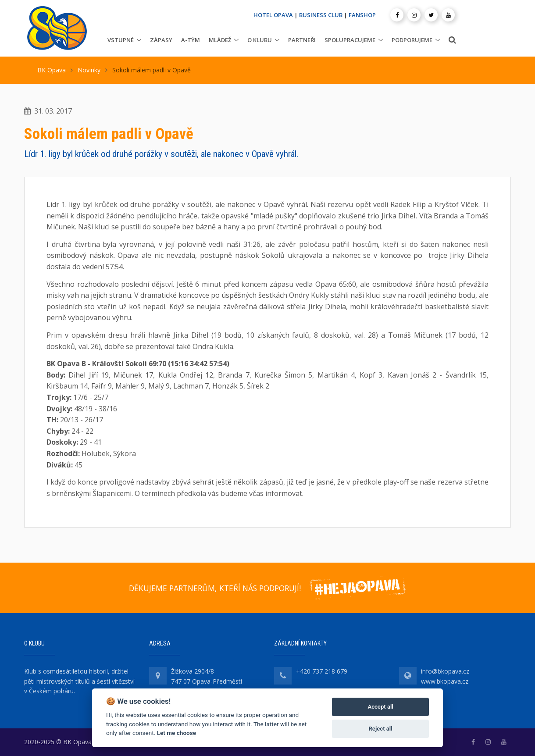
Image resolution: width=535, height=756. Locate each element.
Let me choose (177, 733)
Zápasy (161, 40)
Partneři (302, 40)
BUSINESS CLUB (321, 15)
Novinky (89, 70)
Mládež (220, 40)
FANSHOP (362, 15)
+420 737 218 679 (322, 671)
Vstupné (121, 40)
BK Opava (52, 70)
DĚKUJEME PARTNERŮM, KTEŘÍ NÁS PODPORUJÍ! (215, 588)
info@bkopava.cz (445, 671)
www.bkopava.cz (445, 681)
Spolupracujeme (350, 40)
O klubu (260, 40)
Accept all (380, 707)
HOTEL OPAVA (273, 15)
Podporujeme (412, 40)
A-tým (191, 40)
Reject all (381, 729)
